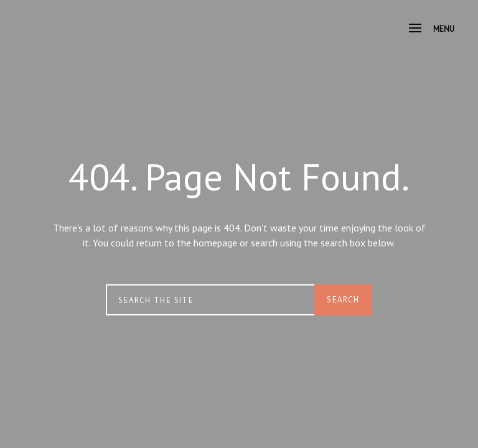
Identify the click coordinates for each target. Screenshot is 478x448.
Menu (432, 29)
